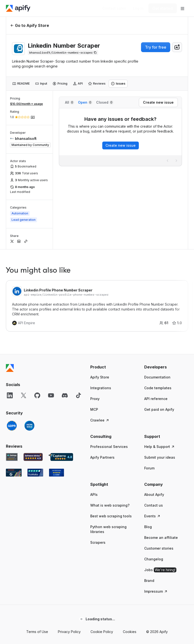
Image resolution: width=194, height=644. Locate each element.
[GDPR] (12, 426)
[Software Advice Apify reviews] (33, 457)
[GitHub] (37, 395)
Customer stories (159, 548)
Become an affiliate (161, 538)
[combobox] (177, 47)
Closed (105, 102)
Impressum (156, 591)
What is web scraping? (110, 505)
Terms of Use (37, 632)
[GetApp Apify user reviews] (12, 457)
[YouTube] (51, 395)
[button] (112, 367)
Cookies (130, 632)
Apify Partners (102, 457)
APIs (94, 494)
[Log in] (138, 8)
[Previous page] (168, 161)
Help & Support (160, 447)
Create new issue (121, 145)
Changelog (154, 559)
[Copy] (63, 53)
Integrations (101, 388)
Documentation (157, 377)
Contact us (154, 505)
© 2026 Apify (157, 632)
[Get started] (163, 8)
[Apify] (18, 8)
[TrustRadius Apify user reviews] (35, 473)
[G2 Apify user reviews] (14, 473)
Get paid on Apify (159, 409)
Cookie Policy (102, 632)
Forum (149, 468)
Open (85, 102)
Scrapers (98, 542)
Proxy (95, 399)
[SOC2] (29, 426)
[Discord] (65, 395)
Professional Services (109, 447)
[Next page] (176, 161)
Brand (149, 581)
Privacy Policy (69, 632)
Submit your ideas (160, 457)
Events (152, 516)
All (70, 102)
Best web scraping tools (111, 516)
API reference (156, 399)
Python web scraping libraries (108, 529)
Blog (148, 527)
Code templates (158, 388)
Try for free (156, 47)
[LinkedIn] (10, 395)
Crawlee (100, 420)
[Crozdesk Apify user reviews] (57, 473)
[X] (24, 395)
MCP (94, 409)
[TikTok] (78, 395)
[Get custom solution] (114, 8)
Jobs (160, 570)
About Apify (154, 494)
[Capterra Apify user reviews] (61, 457)
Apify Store (100, 377)
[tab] (21, 84)
